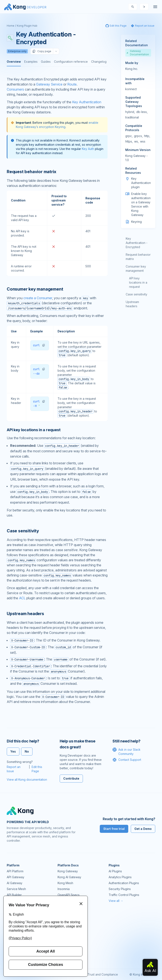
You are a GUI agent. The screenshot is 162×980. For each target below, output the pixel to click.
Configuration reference (71, 62)
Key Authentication (87, 102)
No (27, 751)
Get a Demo (143, 829)
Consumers (15, 89)
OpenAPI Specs (69, 895)
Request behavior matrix (138, 257)
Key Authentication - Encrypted (137, 243)
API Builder (14, 895)
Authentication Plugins (124, 883)
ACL (22, 598)
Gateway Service (49, 84)
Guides (46, 62)
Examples (31, 62)
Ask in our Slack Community (126, 752)
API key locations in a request (138, 282)
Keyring (136, 222)
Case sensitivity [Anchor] (23, 531)
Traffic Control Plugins (124, 895)
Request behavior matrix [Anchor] (31, 172)
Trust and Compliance (103, 974)
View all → (116, 901)
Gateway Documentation (138, 53)
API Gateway (16, 877)
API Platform (15, 871)
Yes (13, 751)
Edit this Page (37, 769)
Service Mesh (16, 889)
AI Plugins (115, 871)
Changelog (99, 62)
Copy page (42, 51)
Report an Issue (14, 769)
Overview (14, 62)
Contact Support (127, 760)
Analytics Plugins (120, 877)
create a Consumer (38, 298)
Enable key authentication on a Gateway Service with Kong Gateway (141, 204)
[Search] (133, 7)
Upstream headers (132, 304)
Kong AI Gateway (69, 877)
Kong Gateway (68, 871)
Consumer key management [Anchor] (35, 289)
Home (11, 26)
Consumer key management (136, 268)
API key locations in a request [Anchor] (34, 430)
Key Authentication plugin (141, 183)
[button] (44, 345)
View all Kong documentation (27, 780)
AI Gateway (15, 883)
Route (72, 84)
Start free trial (114, 829)
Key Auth (88, 149)
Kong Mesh (65, 883)
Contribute (71, 778)
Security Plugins (120, 889)
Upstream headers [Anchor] (25, 614)
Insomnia (64, 889)
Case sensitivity (136, 294)
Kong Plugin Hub (27, 26)
